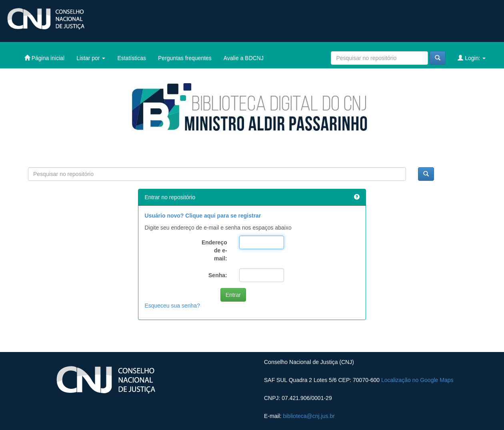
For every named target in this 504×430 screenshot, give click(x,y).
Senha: (218, 275)
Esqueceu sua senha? (172, 306)
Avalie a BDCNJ (244, 58)
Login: (472, 58)
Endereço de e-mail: (214, 250)
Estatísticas (132, 58)
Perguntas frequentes (185, 58)
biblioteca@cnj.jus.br (309, 416)
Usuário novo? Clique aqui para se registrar (203, 216)
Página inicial (44, 58)
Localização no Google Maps (417, 380)
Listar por (91, 58)
